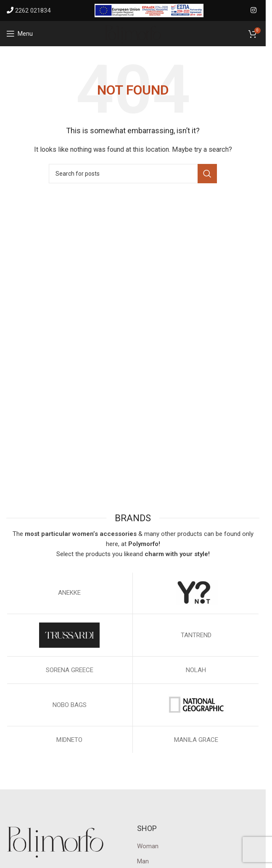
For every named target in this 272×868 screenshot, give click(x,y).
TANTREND (196, 635)
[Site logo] (133, 33)
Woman (148, 846)
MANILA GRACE (196, 740)
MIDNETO (69, 740)
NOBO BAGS (70, 705)
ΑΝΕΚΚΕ (69, 593)
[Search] (133, 174)
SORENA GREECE (70, 670)
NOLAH (196, 670)
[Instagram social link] (254, 10)
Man (143, 861)
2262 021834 (33, 11)
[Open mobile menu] (20, 34)
